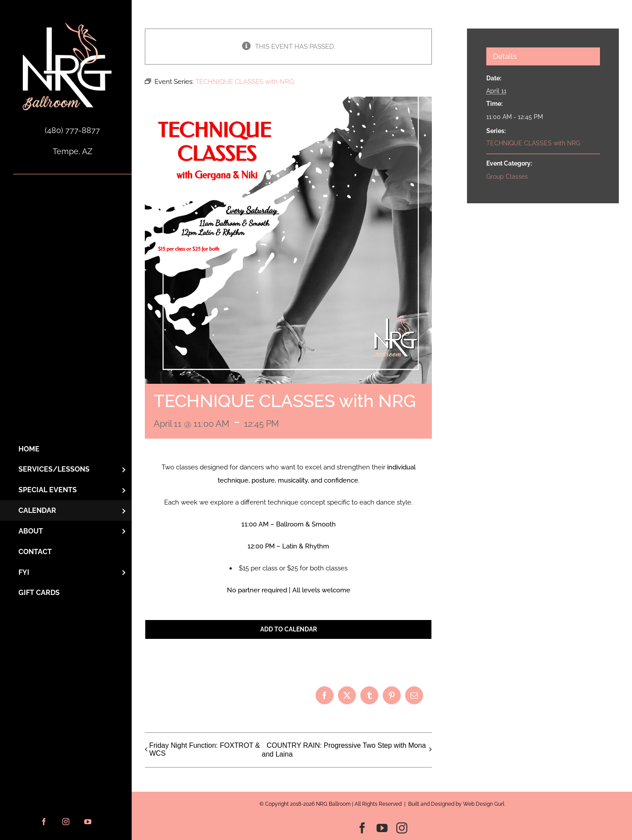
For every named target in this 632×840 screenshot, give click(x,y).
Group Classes (507, 177)
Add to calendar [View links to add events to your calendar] (289, 629)
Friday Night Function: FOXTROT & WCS (205, 749)
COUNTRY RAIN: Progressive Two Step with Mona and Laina (344, 750)
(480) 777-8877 (72, 130)
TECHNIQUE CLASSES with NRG (533, 143)
